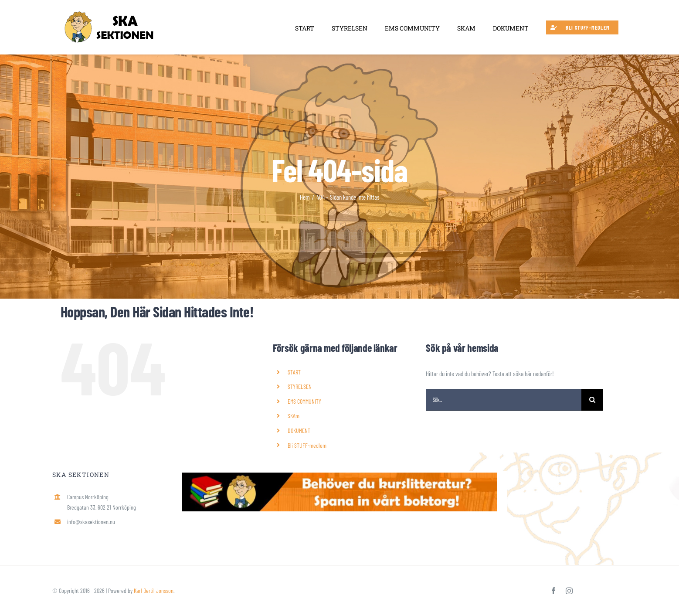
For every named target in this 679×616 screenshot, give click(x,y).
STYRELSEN (300, 386)
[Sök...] (504, 400)
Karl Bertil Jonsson (154, 590)
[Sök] (592, 400)
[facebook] (553, 591)
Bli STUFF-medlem (307, 445)
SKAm (294, 416)
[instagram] (569, 591)
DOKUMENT (299, 431)
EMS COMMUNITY (304, 401)
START (294, 372)
